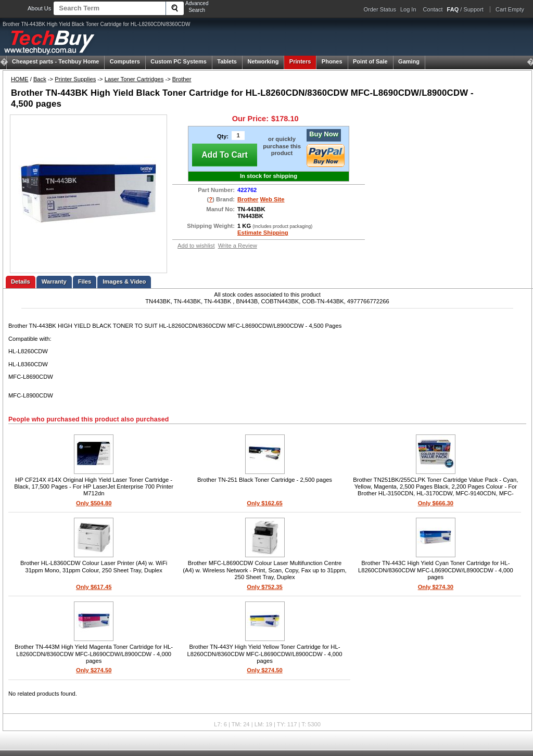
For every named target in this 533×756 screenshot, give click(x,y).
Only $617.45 (94, 587)
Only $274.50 (94, 670)
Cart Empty (510, 9)
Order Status (380, 9)
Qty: (223, 136)
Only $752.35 (264, 587)
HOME (20, 79)
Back (40, 79)
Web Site (272, 199)
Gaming (409, 61)
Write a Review (238, 246)
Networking (263, 61)
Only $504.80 (94, 503)
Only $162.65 (264, 503)
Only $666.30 (436, 503)
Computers (125, 61)
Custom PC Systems (179, 61)
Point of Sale (370, 61)
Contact (433, 9)
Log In (408, 9)
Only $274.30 (436, 587)
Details (21, 281)
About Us (39, 8)
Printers (300, 61)
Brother (182, 79)
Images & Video (124, 281)
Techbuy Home (55, 61)
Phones (332, 61)
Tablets (227, 61)
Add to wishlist (196, 246)
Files (85, 281)
